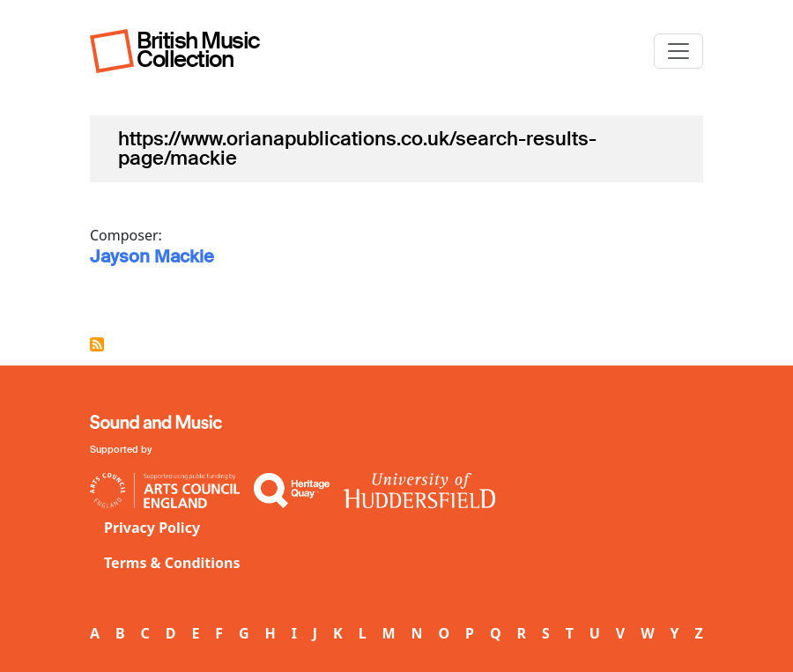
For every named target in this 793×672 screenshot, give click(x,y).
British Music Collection (198, 50)
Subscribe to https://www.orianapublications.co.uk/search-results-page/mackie (97, 344)
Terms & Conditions (172, 563)
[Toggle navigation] (678, 51)
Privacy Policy (152, 528)
